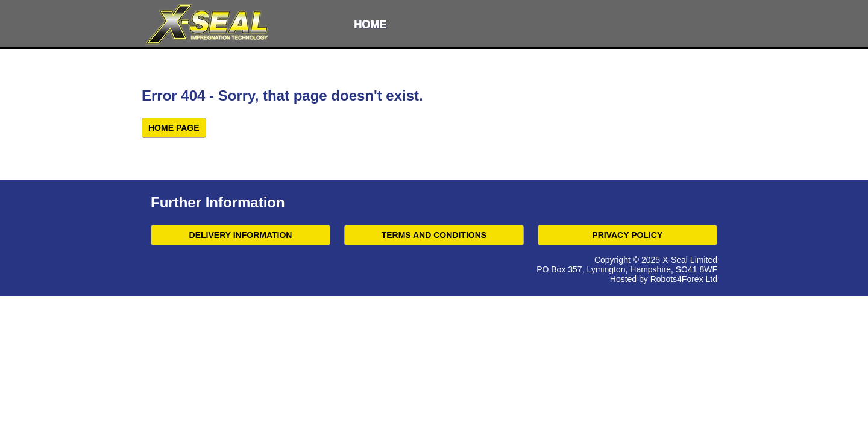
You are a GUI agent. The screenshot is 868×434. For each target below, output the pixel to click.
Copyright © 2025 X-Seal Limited (656, 260)
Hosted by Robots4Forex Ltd (664, 279)
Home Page (174, 128)
